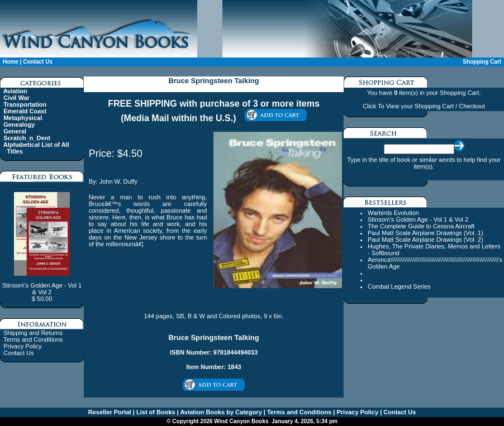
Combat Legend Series (399, 286)
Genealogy (19, 125)
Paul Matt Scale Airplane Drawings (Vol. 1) (425, 233)
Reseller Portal (110, 412)
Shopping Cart (482, 62)
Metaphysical (23, 118)
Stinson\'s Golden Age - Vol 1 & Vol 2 (418, 219)
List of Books (155, 412)
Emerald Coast (25, 111)
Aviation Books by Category (220, 412)
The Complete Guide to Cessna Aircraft (421, 226)
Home (11, 62)
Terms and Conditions (33, 339)
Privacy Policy (22, 346)
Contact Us (38, 62)
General (15, 131)
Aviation (15, 91)
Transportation (25, 104)
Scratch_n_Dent (27, 138)
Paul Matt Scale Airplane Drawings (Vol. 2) (425, 240)
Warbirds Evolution (393, 213)
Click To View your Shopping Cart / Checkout (424, 106)
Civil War (16, 98)
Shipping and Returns (33, 333)
